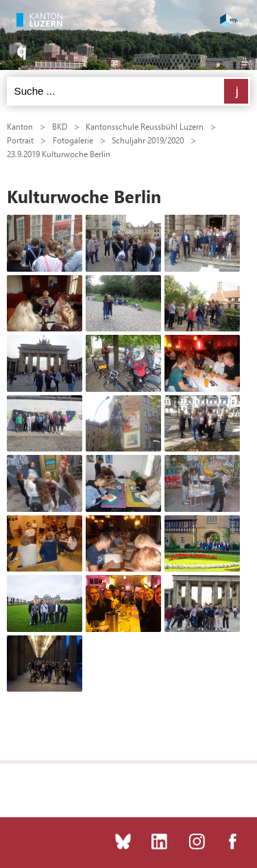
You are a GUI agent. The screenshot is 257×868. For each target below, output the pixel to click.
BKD (60, 126)
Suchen (236, 91)
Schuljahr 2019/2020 (148, 140)
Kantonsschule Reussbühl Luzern (145, 126)
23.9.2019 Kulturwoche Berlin (59, 154)
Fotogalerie (73, 140)
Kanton (20, 126)
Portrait (20, 140)
